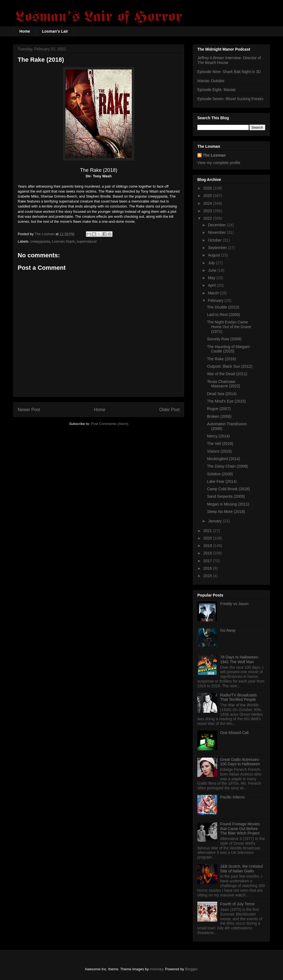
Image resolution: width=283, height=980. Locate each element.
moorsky (156, 969)
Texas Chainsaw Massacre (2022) (224, 384)
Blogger (191, 969)
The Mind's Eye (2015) (226, 401)
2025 (208, 196)
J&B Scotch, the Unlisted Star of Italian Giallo (242, 869)
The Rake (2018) (222, 359)
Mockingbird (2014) (224, 459)
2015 (208, 576)
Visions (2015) (219, 451)
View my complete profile (219, 163)
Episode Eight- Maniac (217, 90)
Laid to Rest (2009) (223, 315)
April (212, 285)
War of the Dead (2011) (227, 374)
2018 (208, 553)
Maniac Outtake (211, 81)
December (217, 225)
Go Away (228, 630)
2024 (208, 203)
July (212, 263)
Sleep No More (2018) (226, 512)
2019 (208, 546)
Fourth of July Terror (238, 904)
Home (25, 31)
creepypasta (40, 241)
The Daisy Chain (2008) (227, 466)
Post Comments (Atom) (110, 424)
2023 (208, 211)
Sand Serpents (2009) (226, 496)
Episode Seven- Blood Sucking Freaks (230, 99)
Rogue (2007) (219, 409)
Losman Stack (63, 241)
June (213, 270)
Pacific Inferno (233, 797)
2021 (208, 531)
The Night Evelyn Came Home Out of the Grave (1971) (229, 327)
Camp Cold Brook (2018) (228, 489)
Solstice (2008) (220, 474)
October (215, 240)
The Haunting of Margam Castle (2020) (228, 349)
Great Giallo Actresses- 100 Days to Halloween (240, 762)
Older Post (169, 410)
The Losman (214, 155)
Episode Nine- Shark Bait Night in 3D (229, 72)
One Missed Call (234, 733)
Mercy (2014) (218, 436)
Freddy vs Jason (234, 604)
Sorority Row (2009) (224, 339)
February (216, 300)
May (212, 278)
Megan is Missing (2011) (228, 504)
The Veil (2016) (220, 444)
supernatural (87, 241)
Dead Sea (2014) (222, 394)
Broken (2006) (219, 416)
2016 (208, 568)
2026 (208, 188)
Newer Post (29, 410)
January (215, 521)
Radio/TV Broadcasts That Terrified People (239, 697)
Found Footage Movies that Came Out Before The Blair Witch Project (240, 829)
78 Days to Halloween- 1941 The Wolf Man (240, 659)
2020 (208, 538)
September (218, 248)
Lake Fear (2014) (222, 481)
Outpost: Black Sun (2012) (230, 366)
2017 (208, 561)
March (214, 293)
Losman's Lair (55, 31)
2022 (208, 218)
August (214, 255)
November (217, 232)
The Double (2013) (223, 307)
